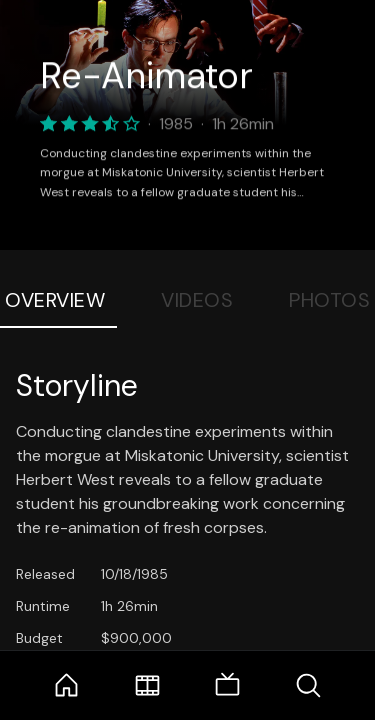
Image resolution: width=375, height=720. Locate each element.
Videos (197, 300)
